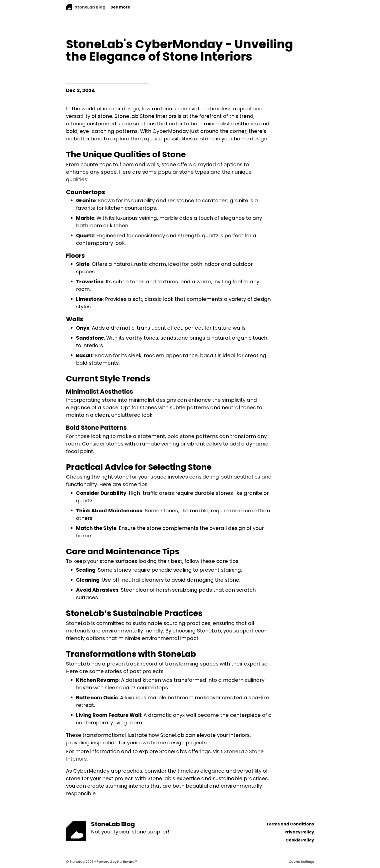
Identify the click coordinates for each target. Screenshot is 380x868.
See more (120, 7)
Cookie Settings (301, 862)
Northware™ (127, 862)
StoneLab (77, 862)
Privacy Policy (299, 832)
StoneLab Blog (113, 824)
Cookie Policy (300, 840)
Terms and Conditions (290, 824)
